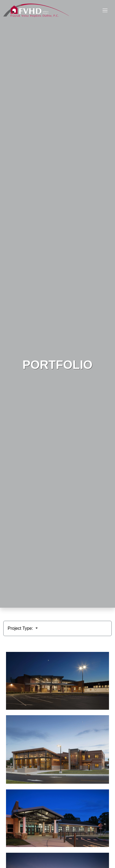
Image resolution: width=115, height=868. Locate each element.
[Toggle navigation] (105, 11)
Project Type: (21, 628)
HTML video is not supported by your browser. (58, 304)
